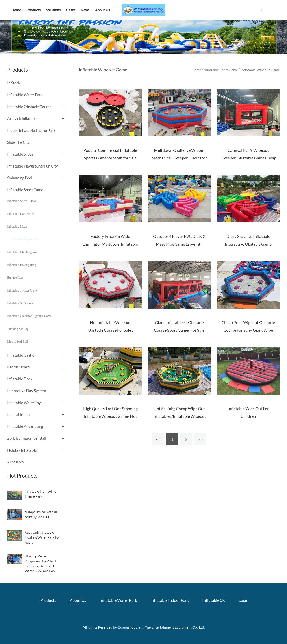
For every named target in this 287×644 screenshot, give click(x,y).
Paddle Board (18, 367)
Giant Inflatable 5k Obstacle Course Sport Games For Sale (179, 326)
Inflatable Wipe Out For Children (248, 412)
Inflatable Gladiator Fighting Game (29, 316)
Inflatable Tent (19, 414)
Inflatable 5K (214, 600)
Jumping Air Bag (18, 329)
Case (243, 600)
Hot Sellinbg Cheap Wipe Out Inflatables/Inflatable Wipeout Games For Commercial (179, 416)
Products (34, 10)
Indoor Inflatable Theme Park (31, 130)
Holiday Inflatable (22, 450)
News (85, 10)
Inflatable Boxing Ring (22, 265)
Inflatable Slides (20, 154)
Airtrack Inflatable (22, 119)
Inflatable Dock (20, 379)
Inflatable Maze (17, 227)
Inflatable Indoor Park (170, 600)
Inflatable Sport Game (25, 190)
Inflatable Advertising (25, 426)
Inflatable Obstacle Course (29, 107)
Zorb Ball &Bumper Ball (27, 438)
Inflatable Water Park (25, 95)
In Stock (14, 83)
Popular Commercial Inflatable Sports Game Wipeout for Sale (110, 154)
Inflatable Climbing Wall (23, 252)
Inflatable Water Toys (25, 403)
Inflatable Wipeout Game (27, 239)
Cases (71, 10)
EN (263, 10)
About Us (102, 10)
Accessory (16, 462)
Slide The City (18, 142)
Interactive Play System (27, 391)
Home (16, 10)
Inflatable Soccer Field (22, 201)
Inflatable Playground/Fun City (33, 166)
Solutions (53, 10)
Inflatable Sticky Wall (21, 303)
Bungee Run (15, 278)
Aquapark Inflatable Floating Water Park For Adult (42, 537)
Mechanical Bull (18, 342)
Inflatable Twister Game (22, 290)
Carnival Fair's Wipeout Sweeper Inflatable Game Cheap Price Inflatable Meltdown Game (248, 158)
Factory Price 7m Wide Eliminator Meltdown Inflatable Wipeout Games (110, 244)
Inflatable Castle (21, 355)
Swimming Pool (20, 178)
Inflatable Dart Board (21, 214)
